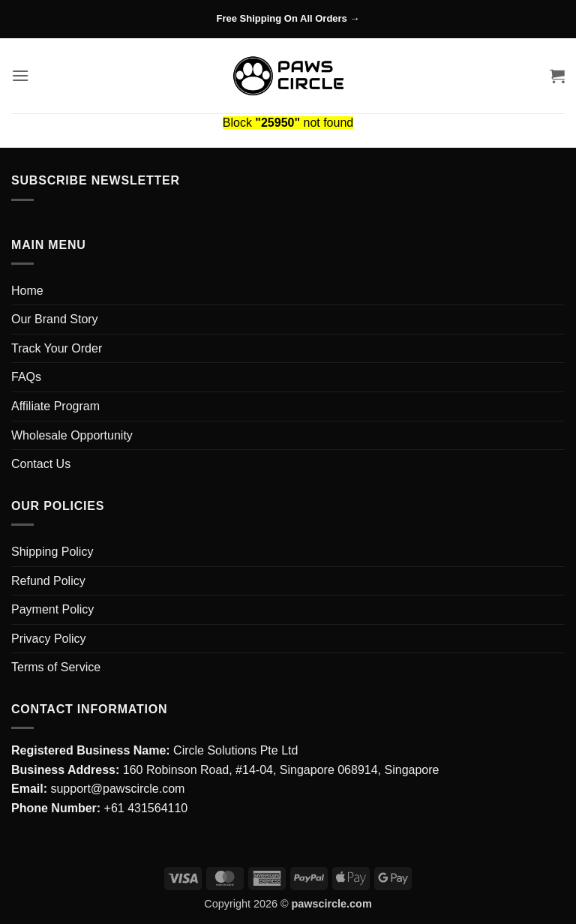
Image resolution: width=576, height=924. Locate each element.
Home (27, 291)
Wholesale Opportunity (72, 435)
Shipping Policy (52, 552)
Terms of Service (56, 667)
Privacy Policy (49, 639)
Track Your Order (57, 348)
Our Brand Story (55, 319)
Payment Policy (52, 609)
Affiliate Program (55, 406)
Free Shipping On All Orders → (288, 18)
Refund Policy (48, 581)
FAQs (26, 377)
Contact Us (41, 464)
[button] (20, 75)
